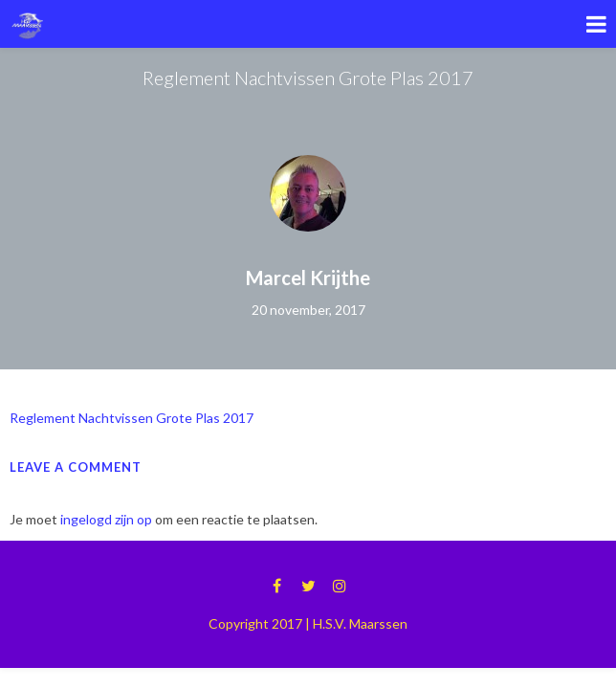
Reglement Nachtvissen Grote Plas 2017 (132, 418)
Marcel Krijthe (308, 278)
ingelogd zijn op (106, 519)
